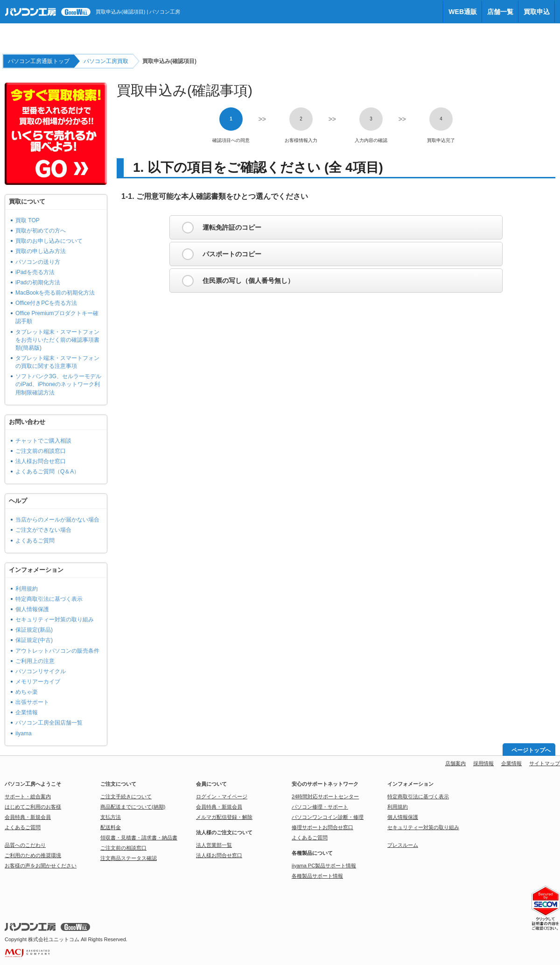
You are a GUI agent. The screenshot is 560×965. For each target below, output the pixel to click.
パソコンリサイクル (41, 671)
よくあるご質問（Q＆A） (47, 472)
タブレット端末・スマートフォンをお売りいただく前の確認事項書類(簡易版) (57, 340)
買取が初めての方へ (41, 231)
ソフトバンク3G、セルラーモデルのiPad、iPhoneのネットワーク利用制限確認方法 (58, 384)
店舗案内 (455, 763)
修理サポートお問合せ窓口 (322, 827)
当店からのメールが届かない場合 (57, 520)
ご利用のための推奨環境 (33, 855)
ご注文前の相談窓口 (41, 451)
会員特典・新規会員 (28, 817)
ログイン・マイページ (222, 796)
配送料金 (111, 827)
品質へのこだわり (25, 845)
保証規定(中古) (34, 640)
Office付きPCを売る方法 (46, 303)
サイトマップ (545, 763)
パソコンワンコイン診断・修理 (328, 817)
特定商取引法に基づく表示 (49, 599)
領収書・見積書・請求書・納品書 (139, 838)
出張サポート (32, 702)
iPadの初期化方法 (38, 282)
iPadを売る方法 (35, 272)
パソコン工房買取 (106, 61)
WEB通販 (463, 12)
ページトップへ (531, 750)
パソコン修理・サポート (320, 807)
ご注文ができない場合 (43, 530)
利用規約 (27, 589)
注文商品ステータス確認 (129, 858)
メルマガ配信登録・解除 (224, 817)
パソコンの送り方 (38, 262)
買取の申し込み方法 (41, 251)
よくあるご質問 (35, 541)
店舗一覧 (500, 12)
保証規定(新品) (34, 630)
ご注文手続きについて (126, 796)
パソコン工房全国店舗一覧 (49, 723)
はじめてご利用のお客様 (33, 807)
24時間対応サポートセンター (325, 796)
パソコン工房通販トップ (39, 61)
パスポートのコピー (232, 254)
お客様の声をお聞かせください (41, 866)
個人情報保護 (32, 609)
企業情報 (27, 712)
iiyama (24, 733)
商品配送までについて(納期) (133, 807)
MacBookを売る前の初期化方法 (55, 293)
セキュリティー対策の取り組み (55, 620)
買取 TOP (28, 220)
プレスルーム (403, 845)
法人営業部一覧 (214, 845)
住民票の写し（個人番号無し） (248, 281)
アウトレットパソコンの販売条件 (57, 651)
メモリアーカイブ (38, 682)
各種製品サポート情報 (317, 876)
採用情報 (483, 763)
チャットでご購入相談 (43, 441)
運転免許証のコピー (232, 227)
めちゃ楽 (27, 692)
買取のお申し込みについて (49, 241)
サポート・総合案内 (28, 796)
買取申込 (537, 12)
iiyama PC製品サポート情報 (324, 866)
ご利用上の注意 (35, 661)
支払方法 (111, 817)
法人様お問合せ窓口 (41, 461)
